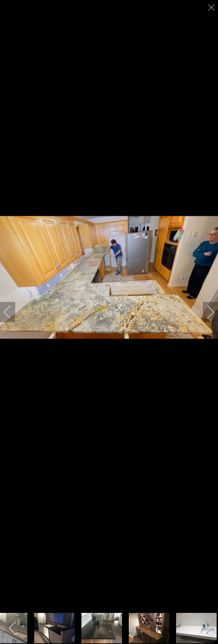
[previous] (12, 312)
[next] (206, 312)
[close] (212, 7)
